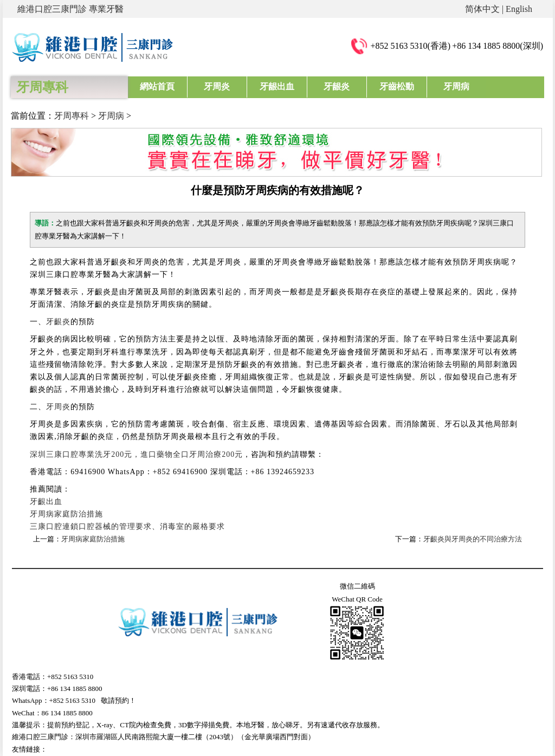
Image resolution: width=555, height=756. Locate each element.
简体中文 (482, 9)
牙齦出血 (46, 502)
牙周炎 (217, 86)
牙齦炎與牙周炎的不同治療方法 (473, 539)
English (519, 9)
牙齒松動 (395, 86)
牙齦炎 (58, 322)
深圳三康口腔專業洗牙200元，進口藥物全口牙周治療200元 (136, 454)
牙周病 (454, 86)
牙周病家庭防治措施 (66, 514)
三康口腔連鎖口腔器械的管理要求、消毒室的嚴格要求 (127, 526)
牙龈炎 (335, 86)
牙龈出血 (276, 86)
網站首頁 (157, 86)
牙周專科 (72, 116)
